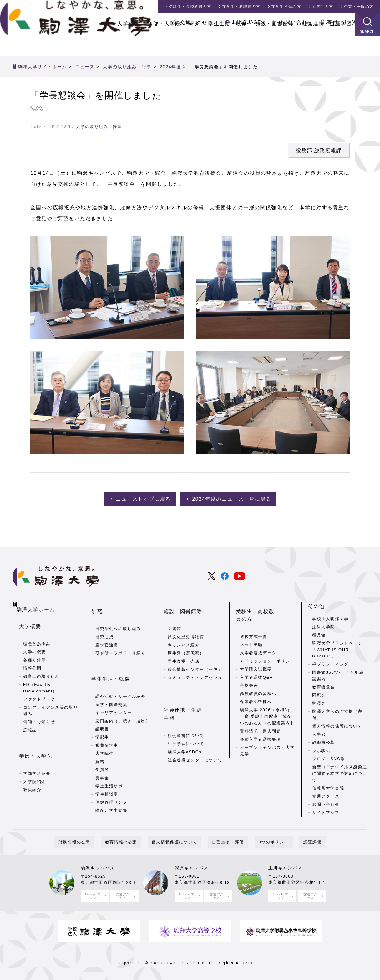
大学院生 (104, 731)
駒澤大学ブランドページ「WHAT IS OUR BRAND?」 (337, 647)
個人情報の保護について (337, 723)
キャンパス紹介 (184, 632)
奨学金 (102, 755)
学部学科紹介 (37, 753)
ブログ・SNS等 (329, 756)
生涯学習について (186, 713)
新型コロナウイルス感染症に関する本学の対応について (339, 771)
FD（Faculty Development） (40, 677)
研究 (194, 44)
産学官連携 (107, 632)
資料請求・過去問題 (260, 710)
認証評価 (292, 839)
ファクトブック (39, 689)
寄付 (332, 22)
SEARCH (368, 52)
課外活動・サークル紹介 (121, 674)
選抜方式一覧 (254, 616)
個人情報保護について (179, 839)
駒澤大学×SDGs (185, 721)
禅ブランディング (330, 662)
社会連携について (186, 705)
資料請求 (363, 22)
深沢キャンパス (192, 865)
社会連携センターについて (195, 729)
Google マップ (93, 893)
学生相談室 (107, 772)
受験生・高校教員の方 (263, 603)
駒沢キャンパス (98, 865)
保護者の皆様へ (256, 681)
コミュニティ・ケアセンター (195, 668)
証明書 (102, 706)
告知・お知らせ (39, 712)
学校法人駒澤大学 (330, 616)
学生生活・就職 (228, 44)
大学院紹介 (35, 761)
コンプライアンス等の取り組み (51, 700)
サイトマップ (326, 810)
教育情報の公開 (133, 839)
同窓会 (319, 693)
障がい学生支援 (111, 788)
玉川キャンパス (285, 865)
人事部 (319, 731)
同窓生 (322, 7)
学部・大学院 (164, 44)
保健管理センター (114, 780)
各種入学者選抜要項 (260, 719)
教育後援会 (324, 684)
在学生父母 (286, 7)
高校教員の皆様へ (258, 673)
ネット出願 (251, 624)
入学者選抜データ (258, 632)
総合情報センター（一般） (195, 657)
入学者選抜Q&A (256, 657)
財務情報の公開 (95, 839)
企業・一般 (359, 7)
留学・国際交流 (111, 682)
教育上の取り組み (41, 666)
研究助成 (104, 624)
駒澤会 (319, 701)
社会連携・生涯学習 (327, 44)
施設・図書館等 (274, 44)
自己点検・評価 (224, 839)
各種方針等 (35, 650)
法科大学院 (324, 624)
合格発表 (249, 665)
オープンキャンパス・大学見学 (267, 730)
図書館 (175, 616)
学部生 (102, 715)
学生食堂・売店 (184, 648)
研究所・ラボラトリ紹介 (121, 640)
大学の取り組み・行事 (99, 127)
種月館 (319, 632)
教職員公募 (324, 740)
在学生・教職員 (241, 7)
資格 (100, 739)
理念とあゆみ (37, 633)
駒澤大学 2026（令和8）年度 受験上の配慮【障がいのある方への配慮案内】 (267, 696)
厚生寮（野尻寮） (186, 640)
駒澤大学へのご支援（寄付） (337, 712)
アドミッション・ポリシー (267, 640)
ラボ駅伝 (321, 748)
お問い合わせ (296, 22)
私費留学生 (107, 723)
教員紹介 (32, 769)
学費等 (102, 747)
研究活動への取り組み (118, 616)
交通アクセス (196, 22)
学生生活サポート (114, 763)
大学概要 (128, 44)
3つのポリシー (261, 839)
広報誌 (30, 720)
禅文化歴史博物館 (186, 624)
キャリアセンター (114, 690)
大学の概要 (35, 642)
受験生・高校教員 (190, 7)
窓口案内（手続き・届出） (123, 698)
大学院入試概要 (256, 648)
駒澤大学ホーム (38, 602)
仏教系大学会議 (328, 785)
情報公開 (32, 658)
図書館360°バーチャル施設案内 (338, 673)
